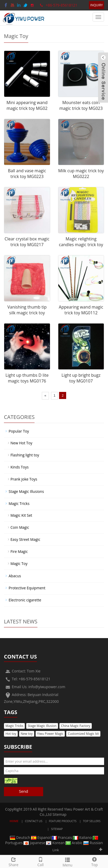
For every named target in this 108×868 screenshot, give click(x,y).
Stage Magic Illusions (26, 491)
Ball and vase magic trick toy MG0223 (27, 174)
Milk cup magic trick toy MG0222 (81, 174)
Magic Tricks (19, 503)
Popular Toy (19, 431)
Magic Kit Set (21, 515)
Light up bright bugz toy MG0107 (81, 378)
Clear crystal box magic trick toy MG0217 (27, 242)
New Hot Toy (21, 443)
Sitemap (59, 814)
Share (13, 861)
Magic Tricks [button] (14, 726)
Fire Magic (19, 551)
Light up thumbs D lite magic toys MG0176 (27, 378)
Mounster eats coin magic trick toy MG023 (81, 106)
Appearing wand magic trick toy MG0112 (81, 310)
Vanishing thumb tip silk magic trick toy (27, 310)
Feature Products (63, 821)
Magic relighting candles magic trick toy (81, 242)
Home (14, 821)
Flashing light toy (25, 455)
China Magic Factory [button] (76, 726)
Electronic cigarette (25, 600)
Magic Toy (19, 564)
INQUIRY (96, 5)
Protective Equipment (27, 588)
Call (40, 861)
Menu (68, 862)
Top (95, 861)
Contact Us (34, 821)
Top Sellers (92, 821)
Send (23, 791)
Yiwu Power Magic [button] (50, 734)
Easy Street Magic (25, 539)
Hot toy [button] (11, 734)
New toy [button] (27, 734)
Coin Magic (20, 527)
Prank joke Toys (24, 479)
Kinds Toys (19, 467)
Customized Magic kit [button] (83, 734)
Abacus (15, 576)
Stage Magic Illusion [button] (42, 726)
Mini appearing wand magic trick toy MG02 (27, 106)
